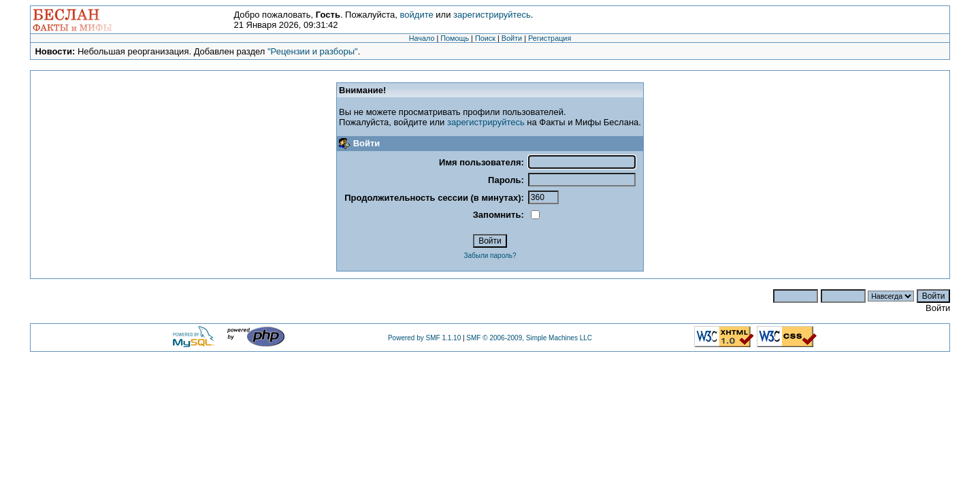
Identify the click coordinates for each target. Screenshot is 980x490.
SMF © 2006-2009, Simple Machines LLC (529, 338)
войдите (417, 15)
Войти (512, 38)
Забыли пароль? (490, 256)
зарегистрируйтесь (492, 15)
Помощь (455, 38)
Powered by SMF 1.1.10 (424, 338)
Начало (422, 38)
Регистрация (550, 38)
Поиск (485, 38)
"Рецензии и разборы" (313, 51)
